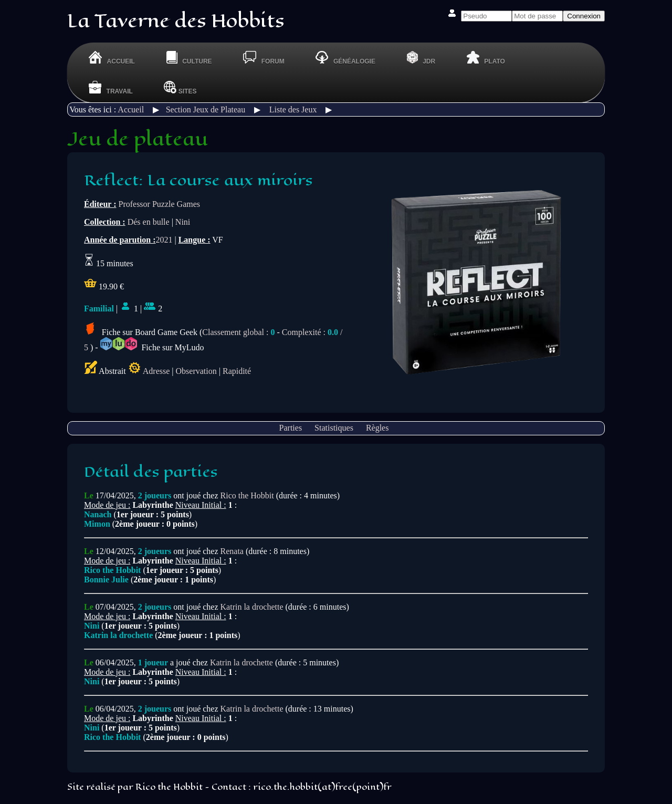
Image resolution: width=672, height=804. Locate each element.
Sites (180, 87)
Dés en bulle (149, 222)
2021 (164, 240)
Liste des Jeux (293, 109)
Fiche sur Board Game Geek (141, 332)
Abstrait (105, 371)
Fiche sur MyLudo (152, 347)
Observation (196, 371)
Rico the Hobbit (247, 495)
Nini (183, 222)
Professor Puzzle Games (159, 204)
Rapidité (237, 371)
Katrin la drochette (252, 607)
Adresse (156, 371)
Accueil (131, 109)
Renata (232, 551)
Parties (291, 428)
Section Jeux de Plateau (206, 109)
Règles (377, 428)
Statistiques (334, 428)
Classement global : (238, 332)
